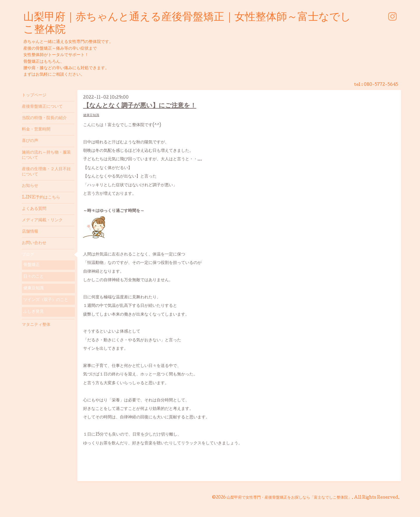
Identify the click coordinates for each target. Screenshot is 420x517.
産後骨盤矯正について (42, 107)
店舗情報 (30, 232)
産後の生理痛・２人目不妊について (46, 172)
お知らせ (30, 186)
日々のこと (34, 277)
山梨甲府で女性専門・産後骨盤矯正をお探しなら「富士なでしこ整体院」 (289, 498)
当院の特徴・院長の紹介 (44, 118)
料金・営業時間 (36, 130)
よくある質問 (34, 209)
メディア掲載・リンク (42, 220)
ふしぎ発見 (34, 312)
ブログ (28, 255)
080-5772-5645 (381, 85)
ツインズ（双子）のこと (46, 300)
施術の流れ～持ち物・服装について (46, 155)
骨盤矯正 (32, 265)
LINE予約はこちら (41, 198)
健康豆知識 (91, 115)
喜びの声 (30, 141)
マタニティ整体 (36, 325)
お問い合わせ (34, 243)
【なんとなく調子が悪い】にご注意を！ (140, 106)
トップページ (34, 95)
